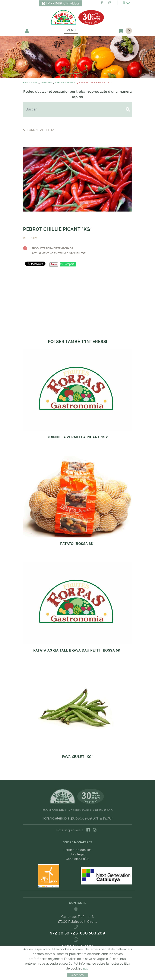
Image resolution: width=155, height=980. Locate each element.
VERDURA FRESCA (65, 83)
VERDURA (46, 83)
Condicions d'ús (78, 859)
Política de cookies (77, 850)
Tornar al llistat (39, 130)
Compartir (68, 264)
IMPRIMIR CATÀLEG (60, 3)
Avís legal (77, 854)
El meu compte (27, 31)
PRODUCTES (30, 83)
